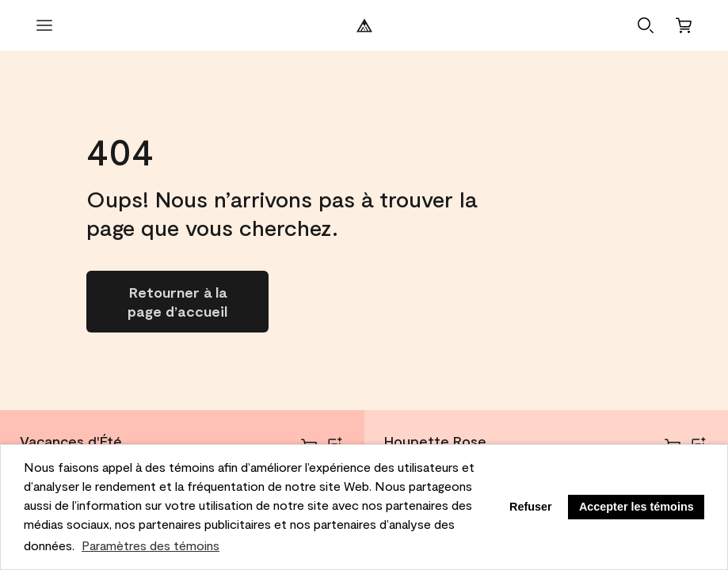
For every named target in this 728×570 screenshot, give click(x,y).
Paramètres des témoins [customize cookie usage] (151, 545)
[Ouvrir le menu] (44, 25)
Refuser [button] (531, 507)
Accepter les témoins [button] (637, 507)
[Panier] (684, 25)
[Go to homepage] (177, 302)
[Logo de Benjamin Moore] (364, 25)
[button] (646, 25)
